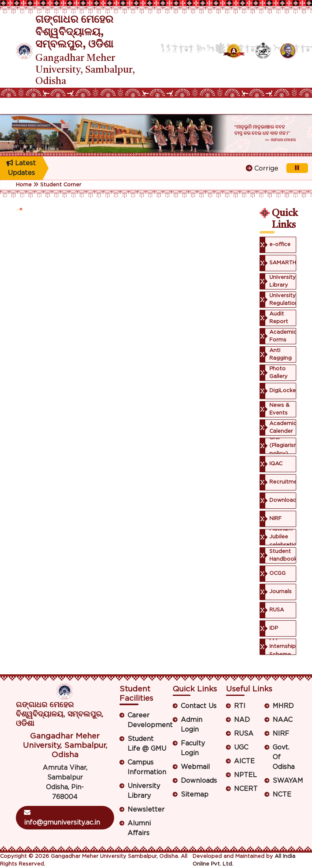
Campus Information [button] (147, 767)
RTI (240, 706)
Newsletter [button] (146, 810)
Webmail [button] (195, 767)
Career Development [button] (147, 720)
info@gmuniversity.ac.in (62, 817)
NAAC (283, 720)
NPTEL (245, 775)
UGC (241, 747)
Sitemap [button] (195, 795)
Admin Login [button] (192, 725)
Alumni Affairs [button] (139, 828)
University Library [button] (144, 791)
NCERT (246, 789)
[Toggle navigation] (21, 106)
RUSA (244, 734)
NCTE (282, 795)
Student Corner (61, 185)
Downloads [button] (199, 781)
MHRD (283, 706)
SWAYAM (284, 781)
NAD (242, 720)
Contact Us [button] (199, 706)
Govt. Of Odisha (284, 757)
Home (24, 185)
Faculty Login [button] (193, 748)
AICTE (244, 761)
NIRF (281, 734)
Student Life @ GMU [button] (147, 744)
